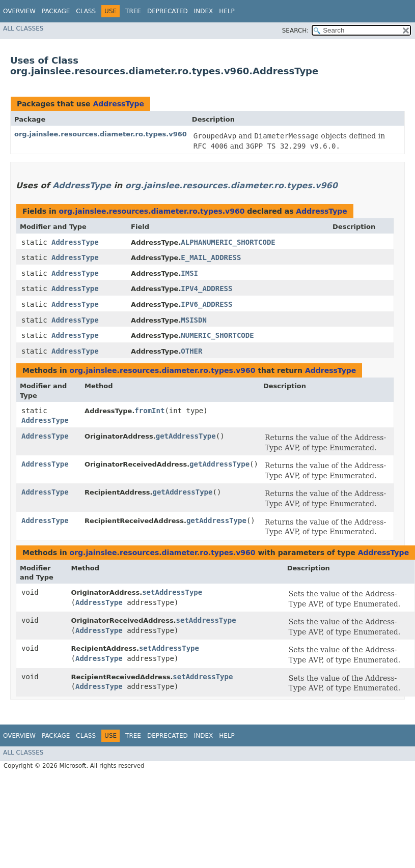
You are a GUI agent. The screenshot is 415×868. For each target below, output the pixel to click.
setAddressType (172, 592)
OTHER (191, 351)
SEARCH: (296, 31)
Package (56, 11)
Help (227, 11)
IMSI (189, 273)
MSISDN (194, 320)
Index (204, 11)
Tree (133, 11)
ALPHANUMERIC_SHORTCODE (228, 242)
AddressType (118, 104)
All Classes (23, 28)
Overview (19, 11)
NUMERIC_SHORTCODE (217, 335)
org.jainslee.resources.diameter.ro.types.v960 (101, 134)
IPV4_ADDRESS (206, 288)
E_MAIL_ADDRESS (211, 257)
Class (86, 11)
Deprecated (168, 11)
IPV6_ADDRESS (206, 304)
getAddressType (186, 436)
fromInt (149, 411)
